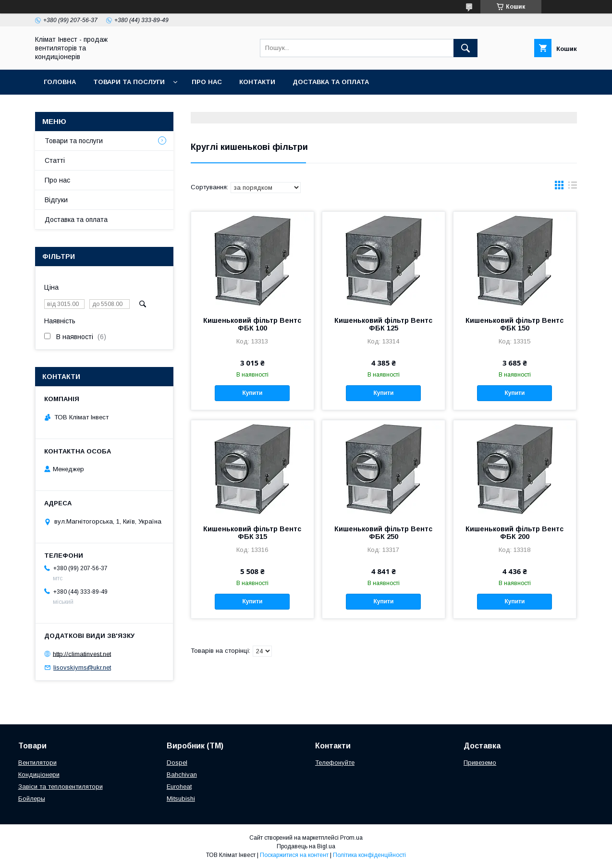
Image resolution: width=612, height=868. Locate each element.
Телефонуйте (335, 763)
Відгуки (56, 200)
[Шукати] (465, 48)
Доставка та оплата (331, 82)
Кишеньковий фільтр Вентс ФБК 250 (383, 533)
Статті (55, 160)
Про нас (207, 82)
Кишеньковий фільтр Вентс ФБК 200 (514, 533)
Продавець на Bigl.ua (306, 846)
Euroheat (179, 787)
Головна (60, 82)
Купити (252, 393)
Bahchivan (182, 775)
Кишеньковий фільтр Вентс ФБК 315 (252, 533)
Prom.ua (351, 838)
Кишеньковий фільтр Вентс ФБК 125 (383, 324)
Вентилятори (37, 763)
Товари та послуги (129, 82)
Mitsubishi (181, 799)
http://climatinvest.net (82, 654)
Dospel (177, 763)
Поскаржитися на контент (294, 855)
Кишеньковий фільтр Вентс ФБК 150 (514, 324)
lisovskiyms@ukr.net (82, 667)
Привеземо (480, 763)
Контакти (257, 82)
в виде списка (573, 187)
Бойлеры (32, 799)
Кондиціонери (39, 775)
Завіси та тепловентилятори (61, 787)
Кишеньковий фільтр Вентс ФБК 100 (252, 324)
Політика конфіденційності (369, 855)
